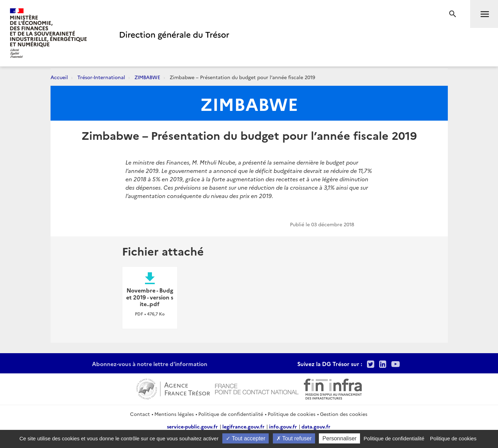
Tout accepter (246, 438)
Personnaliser (339, 438)
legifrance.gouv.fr (243, 426)
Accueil (59, 77)
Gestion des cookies (344, 414)
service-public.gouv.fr (192, 426)
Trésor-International (101, 77)
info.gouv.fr (283, 426)
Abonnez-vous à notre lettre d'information (150, 364)
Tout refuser (294, 438)
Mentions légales (174, 414)
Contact (140, 414)
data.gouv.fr (316, 426)
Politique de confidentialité (231, 414)
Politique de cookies (292, 414)
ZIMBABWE (147, 77)
